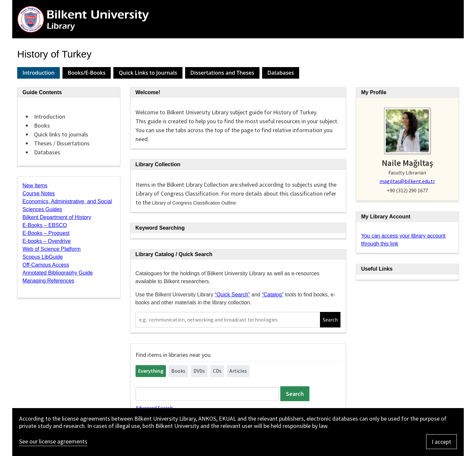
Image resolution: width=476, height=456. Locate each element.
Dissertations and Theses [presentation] (222, 73)
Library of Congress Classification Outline (194, 203)
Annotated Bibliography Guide (58, 273)
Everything (151, 371)
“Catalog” (273, 295)
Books (178, 371)
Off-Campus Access (46, 265)
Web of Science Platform (52, 249)
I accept (441, 442)
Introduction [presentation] (39, 73)
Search (330, 320)
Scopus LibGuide (43, 257)
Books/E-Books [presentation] (87, 73)
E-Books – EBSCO (45, 225)
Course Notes (39, 193)
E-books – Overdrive (47, 241)
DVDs (199, 371)
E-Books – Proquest (46, 233)
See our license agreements (53, 441)
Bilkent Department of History (57, 217)
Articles (238, 371)
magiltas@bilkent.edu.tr (407, 181)
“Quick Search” (233, 295)
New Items (35, 186)
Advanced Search (154, 408)
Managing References (48, 281)
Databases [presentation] (281, 73)
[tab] (39, 73)
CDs (217, 371)
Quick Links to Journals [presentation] (148, 73)
